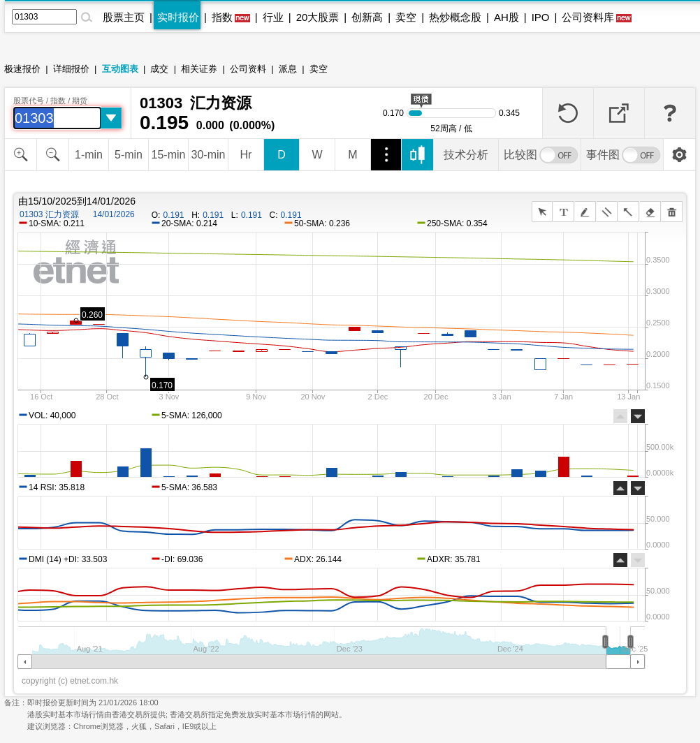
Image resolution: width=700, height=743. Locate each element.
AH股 (506, 17)
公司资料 (248, 69)
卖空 (406, 17)
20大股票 (318, 17)
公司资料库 (588, 17)
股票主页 (124, 17)
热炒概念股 (455, 17)
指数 (222, 17)
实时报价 (178, 17)
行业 (273, 17)
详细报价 (71, 69)
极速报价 (22, 69)
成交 (159, 69)
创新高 (367, 17)
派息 (288, 69)
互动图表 (120, 69)
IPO (541, 17)
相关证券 (199, 69)
